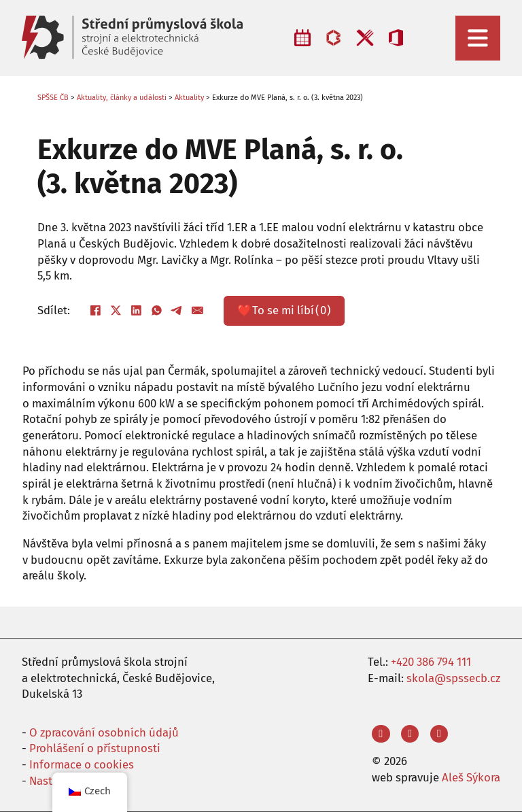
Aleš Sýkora (471, 777)
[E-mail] (198, 311)
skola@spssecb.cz (453, 678)
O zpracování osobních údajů (104, 732)
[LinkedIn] (137, 311)
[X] (116, 311)
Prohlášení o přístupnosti (95, 748)
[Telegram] (177, 311)
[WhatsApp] (157, 311)
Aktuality (189, 98)
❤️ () (284, 311)
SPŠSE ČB (53, 98)
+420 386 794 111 (431, 662)
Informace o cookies (82, 764)
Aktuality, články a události (122, 98)
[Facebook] (96, 311)
